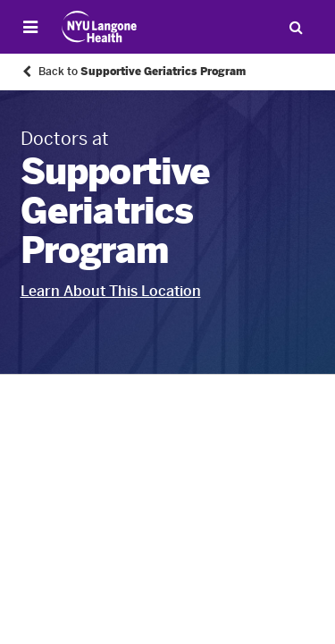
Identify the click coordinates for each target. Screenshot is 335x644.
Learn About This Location (111, 291)
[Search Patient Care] (296, 27)
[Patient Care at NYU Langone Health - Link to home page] (100, 27)
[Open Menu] (30, 27)
